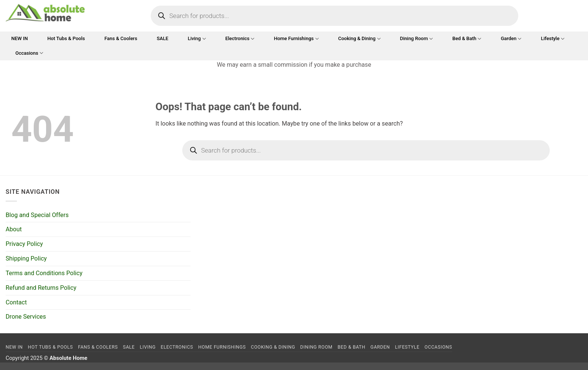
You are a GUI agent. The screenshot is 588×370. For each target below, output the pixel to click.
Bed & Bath (467, 39)
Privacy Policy (24, 244)
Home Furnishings (296, 39)
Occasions (29, 53)
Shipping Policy (26, 258)
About (14, 229)
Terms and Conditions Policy (44, 273)
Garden (511, 39)
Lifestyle (553, 39)
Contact (16, 302)
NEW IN (19, 38)
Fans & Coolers (121, 38)
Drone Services (26, 317)
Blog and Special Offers (37, 215)
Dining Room (417, 39)
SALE (163, 38)
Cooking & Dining (359, 39)
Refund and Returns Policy (41, 288)
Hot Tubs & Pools (66, 38)
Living (197, 39)
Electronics (240, 39)
